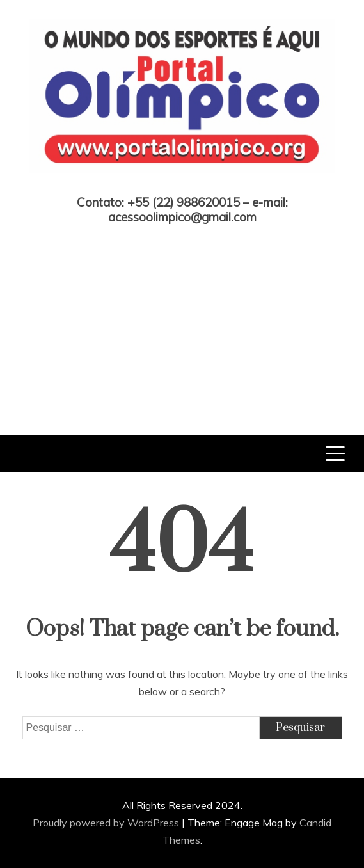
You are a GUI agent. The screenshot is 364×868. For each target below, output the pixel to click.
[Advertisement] (182, 320)
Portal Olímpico (182, 185)
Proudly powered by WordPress (107, 823)
